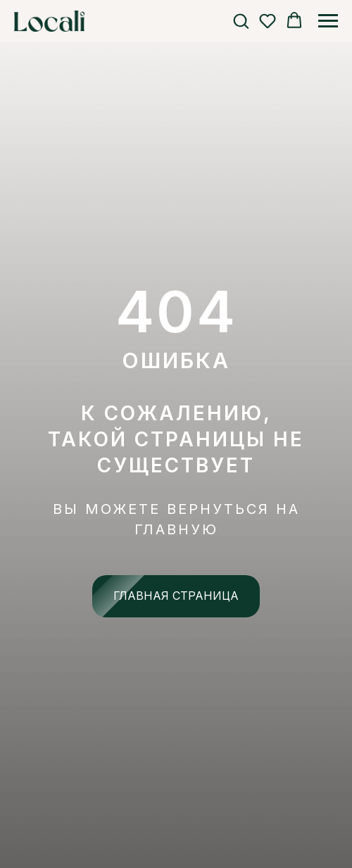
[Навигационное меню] (328, 21)
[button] (241, 20)
